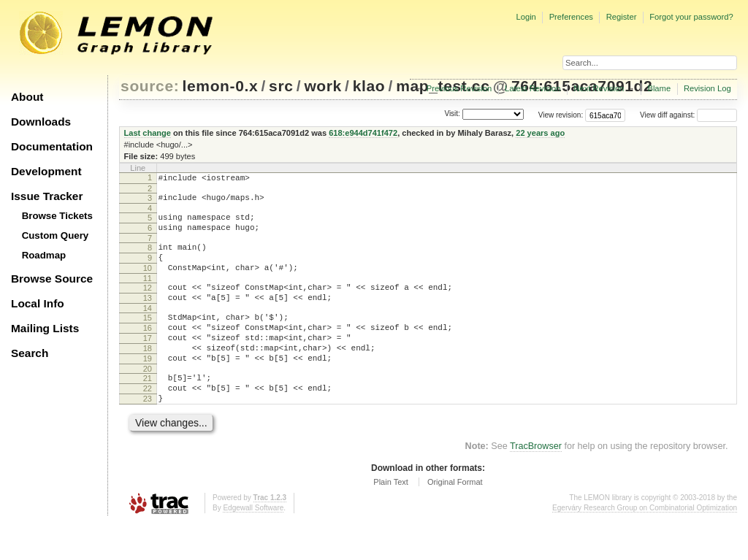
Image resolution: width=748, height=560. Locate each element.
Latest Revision (533, 88)
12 (148, 303)
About (27, 97)
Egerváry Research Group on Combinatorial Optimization (645, 545)
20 (148, 399)
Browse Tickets (57, 216)
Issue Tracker (47, 196)
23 (148, 434)
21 (148, 409)
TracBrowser (536, 483)
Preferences (571, 17)
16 (148, 350)
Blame (659, 88)
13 (148, 315)
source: (150, 86)
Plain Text (391, 519)
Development (46, 171)
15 (148, 337)
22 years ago (540, 133)
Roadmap (44, 255)
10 (148, 281)
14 (148, 328)
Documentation (52, 146)
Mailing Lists (45, 328)
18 (148, 375)
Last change (148, 133)
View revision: (561, 115)
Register (622, 17)
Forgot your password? (691, 17)
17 (148, 362)
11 (148, 294)
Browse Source (52, 279)
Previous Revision (459, 88)
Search (30, 353)
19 (148, 387)
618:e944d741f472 (363, 133)
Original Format (455, 519)
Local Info (38, 303)
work (323, 86)
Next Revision (599, 88)
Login (526, 17)
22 (148, 421)
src (281, 86)
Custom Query (56, 235)
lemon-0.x (221, 86)
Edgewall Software (253, 545)
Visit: (452, 114)
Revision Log (707, 88)
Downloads (41, 122)
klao (369, 86)
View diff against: (688, 115)
